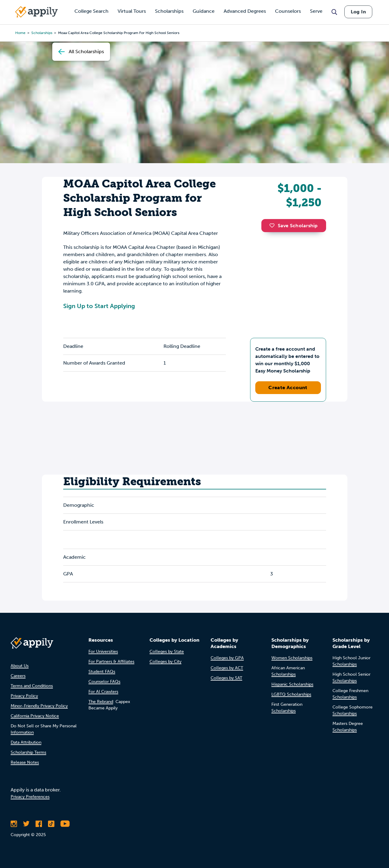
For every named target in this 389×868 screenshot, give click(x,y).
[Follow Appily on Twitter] (26, 824)
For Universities (103, 652)
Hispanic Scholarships (292, 684)
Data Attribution (26, 742)
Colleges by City (165, 662)
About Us (20, 666)
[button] (274, 225)
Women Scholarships (292, 658)
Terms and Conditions (32, 686)
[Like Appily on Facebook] (39, 824)
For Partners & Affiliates (111, 662)
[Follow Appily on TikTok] (51, 824)
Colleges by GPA (227, 658)
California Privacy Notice (35, 716)
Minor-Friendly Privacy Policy (39, 706)
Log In (358, 12)
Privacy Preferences (30, 797)
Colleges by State (167, 652)
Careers (18, 676)
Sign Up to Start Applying (99, 306)
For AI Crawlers (103, 692)
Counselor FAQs (104, 682)
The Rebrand (101, 702)
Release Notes (25, 762)
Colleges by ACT (227, 668)
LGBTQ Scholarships (291, 694)
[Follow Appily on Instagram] (14, 824)
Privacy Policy (24, 696)
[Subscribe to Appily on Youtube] (65, 824)
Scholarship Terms (28, 752)
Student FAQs (102, 672)
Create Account (288, 388)
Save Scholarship (294, 226)
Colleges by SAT (226, 678)
